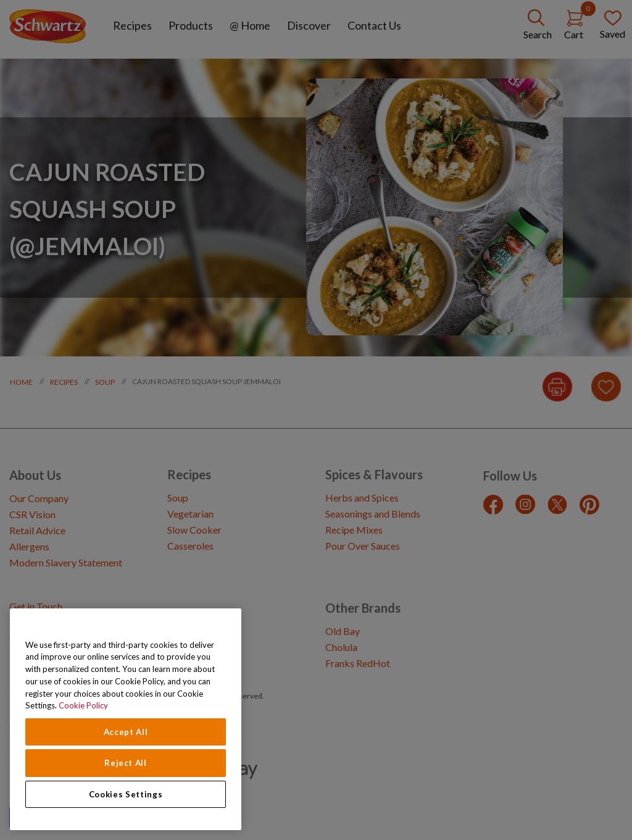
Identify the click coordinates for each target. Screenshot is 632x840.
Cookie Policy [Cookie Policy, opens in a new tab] (83, 705)
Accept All (126, 732)
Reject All (126, 763)
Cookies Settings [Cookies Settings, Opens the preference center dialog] (126, 794)
